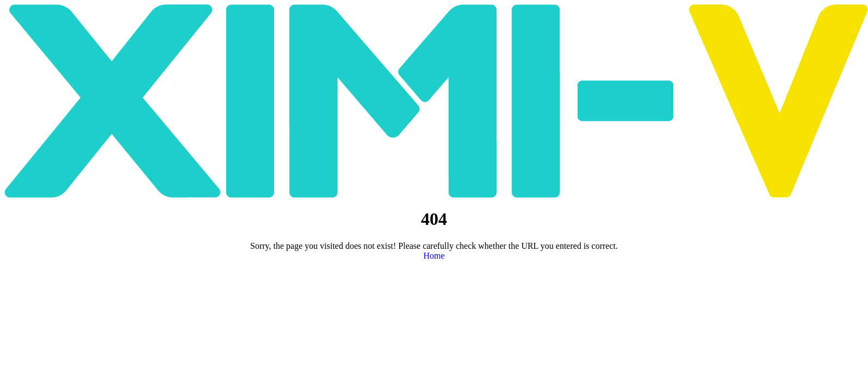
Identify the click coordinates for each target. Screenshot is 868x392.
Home (434, 256)
